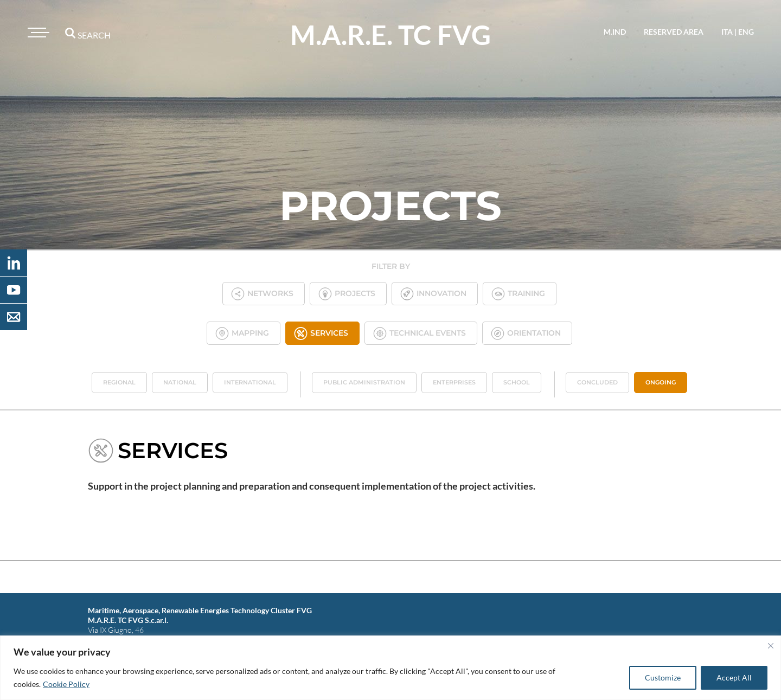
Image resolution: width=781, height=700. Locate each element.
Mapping (242, 333)
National (180, 382)
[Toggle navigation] (37, 33)
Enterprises (454, 382)
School (517, 382)
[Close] (771, 646)
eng (746, 32)
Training (518, 294)
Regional (119, 382)
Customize (663, 677)
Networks (262, 294)
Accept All (734, 677)
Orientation (526, 333)
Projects (347, 294)
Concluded (597, 382)
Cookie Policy (66, 684)
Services (321, 333)
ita (727, 32)
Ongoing (661, 382)
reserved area (674, 32)
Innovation (433, 294)
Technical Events (420, 333)
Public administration (364, 382)
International (250, 382)
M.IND (615, 32)
